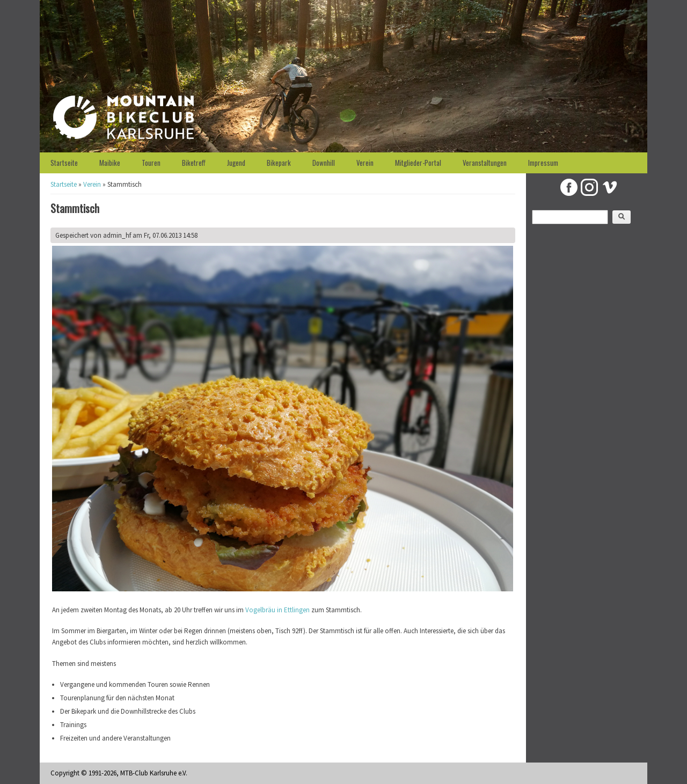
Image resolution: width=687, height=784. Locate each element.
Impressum (543, 163)
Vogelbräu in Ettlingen (277, 610)
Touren (151, 163)
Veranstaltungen (485, 163)
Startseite (64, 163)
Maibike (110, 163)
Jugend (236, 163)
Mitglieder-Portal (418, 163)
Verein (365, 163)
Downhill (324, 163)
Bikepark (279, 163)
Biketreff (194, 163)
